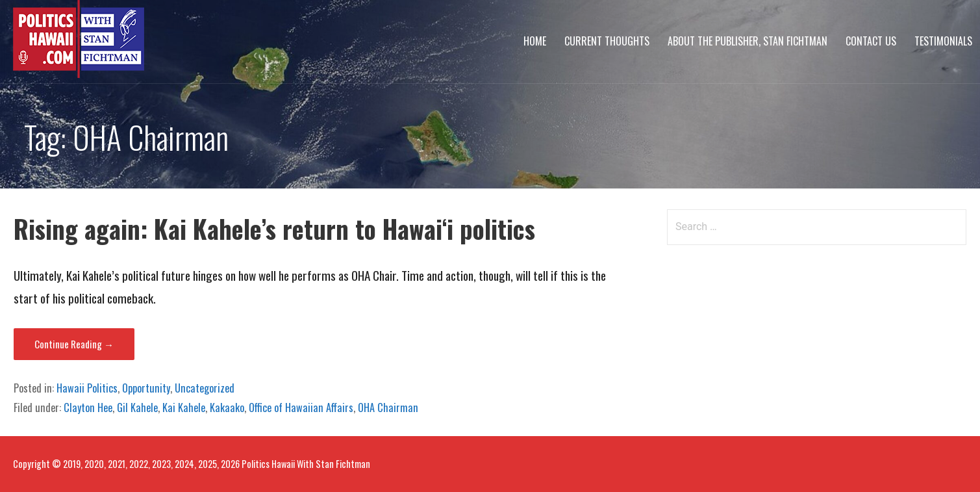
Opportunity (146, 388)
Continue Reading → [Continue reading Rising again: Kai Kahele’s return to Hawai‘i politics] (74, 344)
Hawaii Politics (87, 388)
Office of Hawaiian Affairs (301, 408)
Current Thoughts (607, 41)
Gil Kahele (137, 408)
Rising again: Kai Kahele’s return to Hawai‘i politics (274, 228)
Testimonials (943, 41)
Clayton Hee (88, 408)
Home (535, 41)
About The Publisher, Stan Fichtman (748, 41)
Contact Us (871, 41)
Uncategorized (205, 388)
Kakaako (227, 408)
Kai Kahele (184, 408)
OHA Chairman (388, 408)
